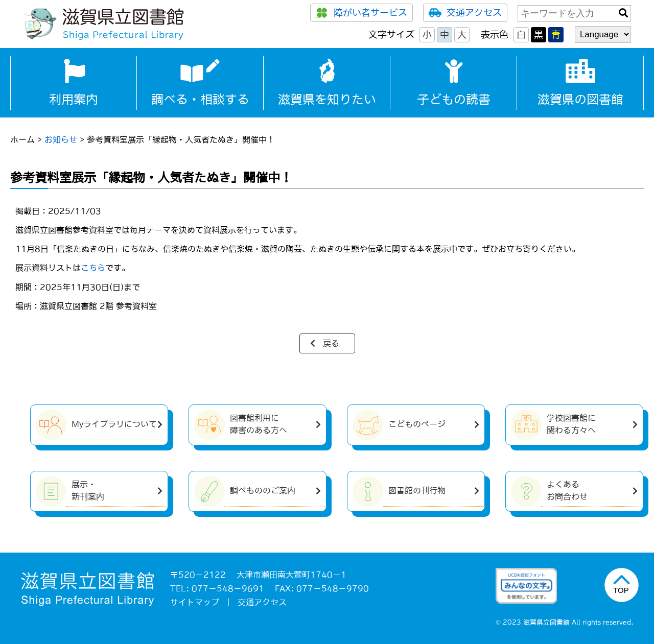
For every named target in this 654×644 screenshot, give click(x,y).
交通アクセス (465, 13)
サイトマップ (195, 602)
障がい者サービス (361, 13)
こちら (93, 268)
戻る (331, 343)
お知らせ (61, 139)
